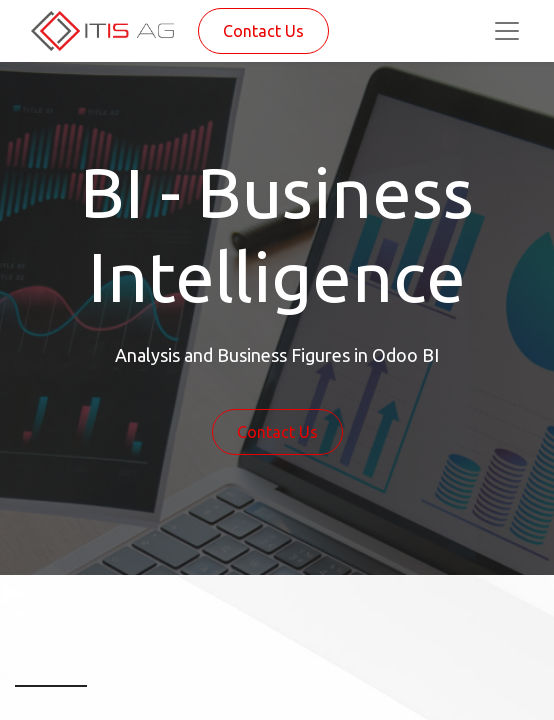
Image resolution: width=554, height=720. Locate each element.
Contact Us (263, 31)
